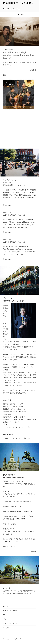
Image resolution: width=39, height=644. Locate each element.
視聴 (5, 75)
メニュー (19, 14)
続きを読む (7, 205)
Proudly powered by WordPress (13, 639)
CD (4, 615)
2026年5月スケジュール (14, 215)
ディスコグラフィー (10, 623)
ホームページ (8, 606)
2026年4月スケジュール (14, 242)
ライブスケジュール (10, 611)
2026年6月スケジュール (14, 185)
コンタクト (7, 628)
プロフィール (8, 619)
